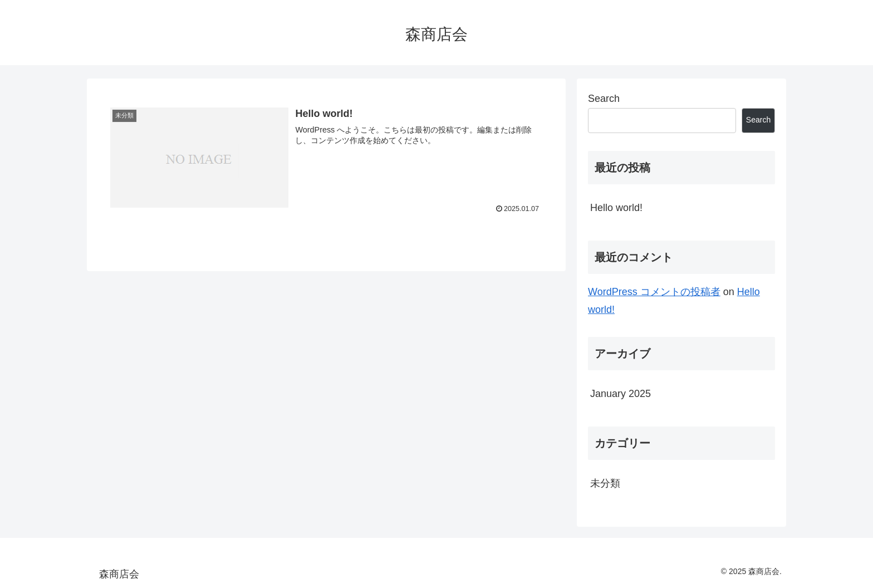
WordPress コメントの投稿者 (654, 292)
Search (604, 99)
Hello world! (616, 208)
